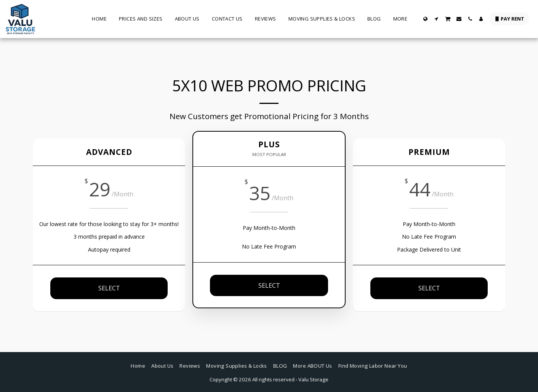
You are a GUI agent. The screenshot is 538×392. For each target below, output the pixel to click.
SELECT (109, 288)
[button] (436, 19)
